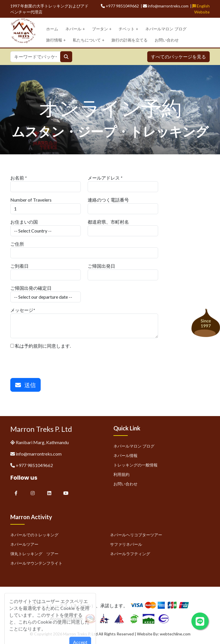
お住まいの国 (24, 222)
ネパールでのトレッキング (34, 535)
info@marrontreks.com (39, 454)
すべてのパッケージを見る (178, 57)
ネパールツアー (24, 544)
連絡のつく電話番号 (108, 200)
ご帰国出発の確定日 (31, 288)
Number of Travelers (31, 200)
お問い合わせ (167, 40)
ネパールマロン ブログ (166, 29)
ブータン (102, 29)
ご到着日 (19, 266)
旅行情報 (56, 40)
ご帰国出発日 (101, 266)
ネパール (75, 29)
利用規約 (121, 474)
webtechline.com (175, 634)
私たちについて (89, 40)
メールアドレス (104, 178)
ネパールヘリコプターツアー (136, 535)
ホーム (52, 29)
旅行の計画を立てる (129, 40)
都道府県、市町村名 (108, 222)
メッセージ (22, 310)
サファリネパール (126, 544)
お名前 (17, 178)
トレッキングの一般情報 (135, 465)
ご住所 (17, 244)
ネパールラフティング (130, 554)
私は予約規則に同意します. (41, 346)
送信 (25, 385)
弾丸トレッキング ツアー (34, 554)
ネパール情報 (125, 455)
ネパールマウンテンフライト (36, 563)
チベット (128, 29)
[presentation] (54, 361)
